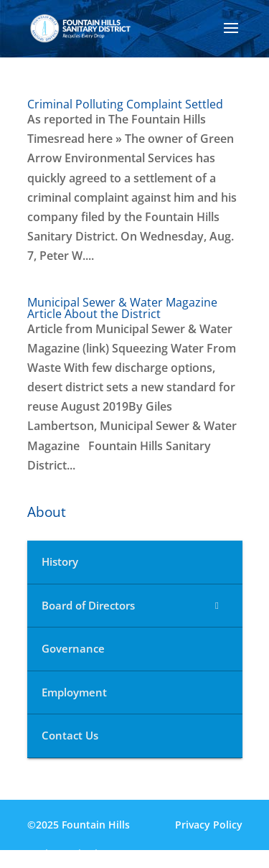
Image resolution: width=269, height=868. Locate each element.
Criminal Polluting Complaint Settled (125, 104)
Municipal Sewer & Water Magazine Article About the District (122, 308)
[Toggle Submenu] (217, 606)
